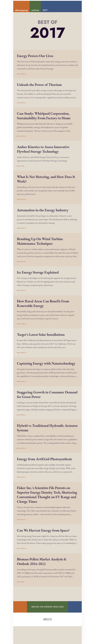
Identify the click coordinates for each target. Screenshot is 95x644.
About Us (47, 637)
